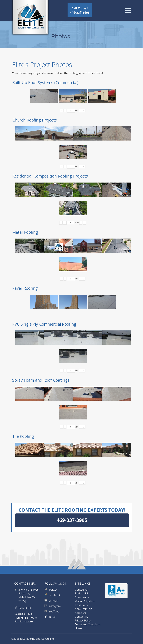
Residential (81, 594)
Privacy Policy (83, 621)
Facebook (54, 595)
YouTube (54, 612)
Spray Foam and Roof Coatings (41, 380)
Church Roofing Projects (35, 120)
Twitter (53, 590)
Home (79, 628)
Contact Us (81, 617)
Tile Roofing (23, 436)
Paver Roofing (25, 288)
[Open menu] (128, 10)
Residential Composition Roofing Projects (50, 176)
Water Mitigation (85, 601)
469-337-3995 (23, 608)
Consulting (81, 590)
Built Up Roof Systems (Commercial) (45, 82)
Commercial (82, 597)
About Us (80, 613)
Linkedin (53, 601)
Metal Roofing (25, 232)
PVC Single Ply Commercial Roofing (44, 324)
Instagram (55, 606)
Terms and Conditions (88, 624)
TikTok (52, 617)
